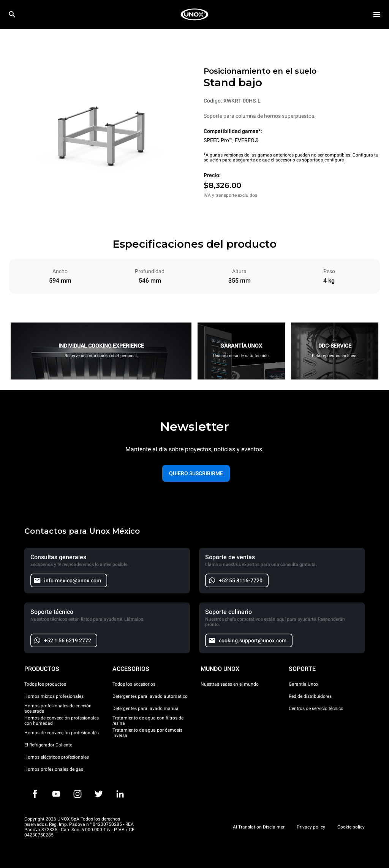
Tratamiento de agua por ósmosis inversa (147, 733)
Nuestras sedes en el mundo (230, 684)
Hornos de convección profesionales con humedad (62, 721)
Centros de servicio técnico (316, 708)
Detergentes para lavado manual (146, 708)
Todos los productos (45, 684)
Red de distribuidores (310, 696)
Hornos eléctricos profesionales (57, 757)
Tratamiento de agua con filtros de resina (148, 721)
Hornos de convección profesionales (62, 733)
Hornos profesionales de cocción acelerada (58, 708)
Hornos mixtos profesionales (54, 696)
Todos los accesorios (134, 684)
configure (334, 160)
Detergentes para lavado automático (150, 696)
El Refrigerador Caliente (48, 745)
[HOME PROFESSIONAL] (194, 14)
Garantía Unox (304, 684)
